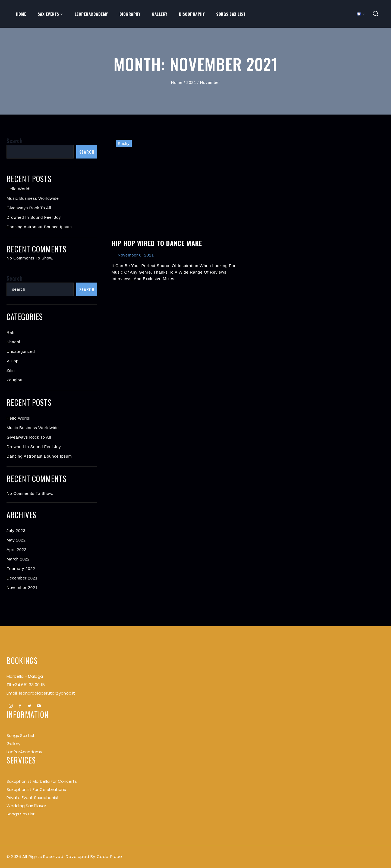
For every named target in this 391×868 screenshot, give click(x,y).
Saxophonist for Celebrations (36, 789)
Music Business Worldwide (33, 198)
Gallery (160, 14)
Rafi (10, 332)
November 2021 (22, 587)
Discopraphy (192, 14)
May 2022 (16, 540)
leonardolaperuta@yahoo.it (47, 693)
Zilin (11, 370)
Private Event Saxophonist (33, 798)
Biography (130, 14)
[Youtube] (39, 706)
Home (21, 14)
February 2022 (21, 568)
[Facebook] (20, 706)
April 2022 (17, 549)
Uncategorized (21, 351)
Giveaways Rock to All (29, 208)
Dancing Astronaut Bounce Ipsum (39, 227)
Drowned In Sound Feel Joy (34, 217)
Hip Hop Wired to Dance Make (157, 243)
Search (15, 141)
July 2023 (16, 530)
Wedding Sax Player (26, 806)
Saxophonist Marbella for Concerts (42, 781)
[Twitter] (29, 706)
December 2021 (22, 578)
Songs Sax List (231, 14)
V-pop (12, 361)
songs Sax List (21, 735)
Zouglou (14, 380)
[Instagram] (11, 706)
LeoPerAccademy (91, 14)
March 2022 (18, 559)
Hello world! (19, 189)
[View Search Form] (376, 14)
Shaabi (13, 342)
